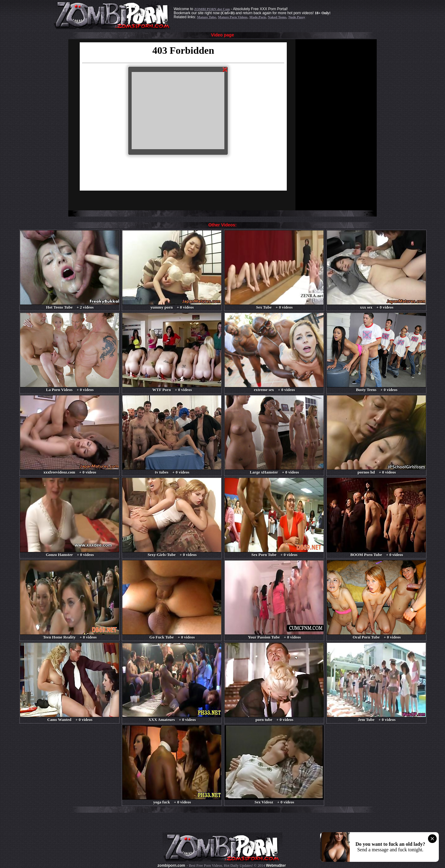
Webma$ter (276, 866)
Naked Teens (277, 17)
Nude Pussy (297, 17)
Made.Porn (258, 17)
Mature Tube (206, 17)
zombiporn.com (171, 866)
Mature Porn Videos (233, 17)
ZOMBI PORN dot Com (212, 9)
